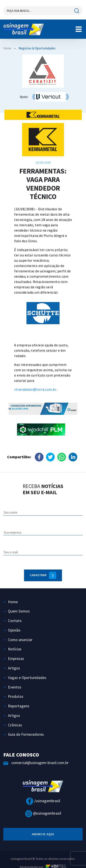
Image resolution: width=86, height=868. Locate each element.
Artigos (14, 668)
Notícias (15, 649)
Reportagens (19, 706)
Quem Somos (19, 611)
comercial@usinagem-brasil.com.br (36, 763)
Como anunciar (20, 640)
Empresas (16, 658)
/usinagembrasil (43, 801)
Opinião (14, 630)
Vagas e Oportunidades (27, 678)
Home (7, 48)
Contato (15, 621)
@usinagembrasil (43, 813)
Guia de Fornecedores (26, 734)
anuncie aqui (43, 834)
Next (63, 319)
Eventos (15, 687)
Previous (6, 140)
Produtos (16, 696)
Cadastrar (43, 575)
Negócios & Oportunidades (37, 48)
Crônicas (15, 725)
